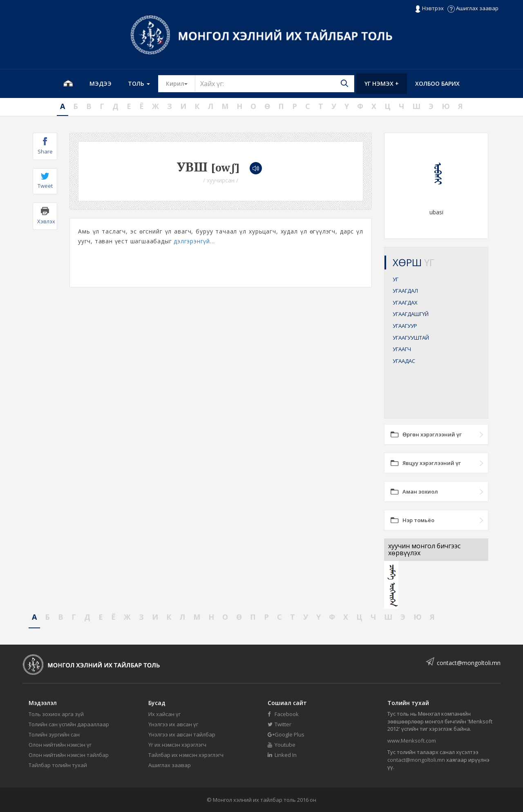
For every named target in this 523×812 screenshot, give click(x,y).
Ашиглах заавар (473, 8)
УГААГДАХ (405, 303)
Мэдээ (101, 83)
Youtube (282, 745)
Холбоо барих (437, 83)
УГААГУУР (405, 326)
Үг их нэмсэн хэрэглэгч (177, 745)
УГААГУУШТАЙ (411, 338)
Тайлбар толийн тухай (58, 765)
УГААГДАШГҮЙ (411, 314)
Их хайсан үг (164, 714)
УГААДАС (404, 361)
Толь (139, 83)
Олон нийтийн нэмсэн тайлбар (69, 755)
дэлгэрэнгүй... (194, 241)
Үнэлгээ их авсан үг (173, 724)
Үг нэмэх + (382, 83)
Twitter (279, 724)
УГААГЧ (402, 349)
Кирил (181, 83)
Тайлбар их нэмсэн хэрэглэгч (186, 755)
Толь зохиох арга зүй (56, 714)
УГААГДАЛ (405, 291)
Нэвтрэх (429, 9)
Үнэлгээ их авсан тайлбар (182, 734)
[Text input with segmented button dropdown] (275, 84)
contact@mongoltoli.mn (469, 663)
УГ (396, 279)
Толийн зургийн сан (54, 734)
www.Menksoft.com (412, 741)
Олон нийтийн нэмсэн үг (60, 745)
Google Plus (286, 734)
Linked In (282, 755)
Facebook (283, 714)
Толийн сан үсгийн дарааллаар (69, 724)
